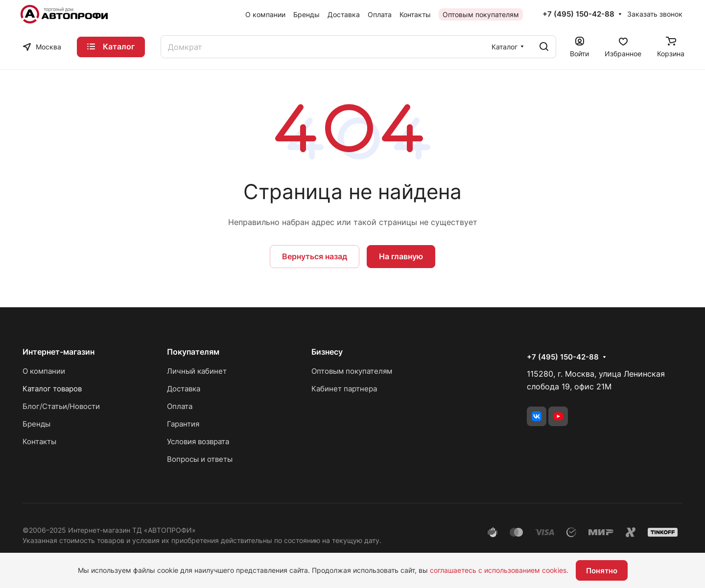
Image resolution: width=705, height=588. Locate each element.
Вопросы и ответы (200, 459)
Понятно (602, 571)
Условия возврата (198, 441)
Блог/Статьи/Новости (61, 406)
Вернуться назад (315, 256)
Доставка (184, 389)
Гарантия (183, 424)
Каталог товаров (52, 389)
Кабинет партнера (344, 389)
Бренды (36, 424)
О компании (44, 371)
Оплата (180, 406)
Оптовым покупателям (352, 371)
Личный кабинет (197, 371)
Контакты (39, 441)
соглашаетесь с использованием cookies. (499, 570)
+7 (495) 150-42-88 (578, 14)
